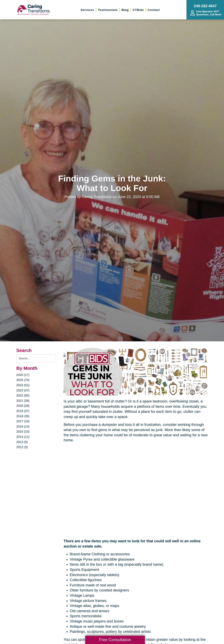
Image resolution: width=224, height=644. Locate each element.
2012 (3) (22, 447)
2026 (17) (23, 375)
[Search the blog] (36, 358)
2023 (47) (23, 390)
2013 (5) (22, 442)
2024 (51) (23, 385)
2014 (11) (23, 437)
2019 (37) (23, 411)
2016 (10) (23, 426)
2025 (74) (23, 380)
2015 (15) (23, 432)
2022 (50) (23, 395)
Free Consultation (115, 640)
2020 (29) (23, 406)
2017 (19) (23, 421)
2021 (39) (23, 401)
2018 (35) (23, 416)
